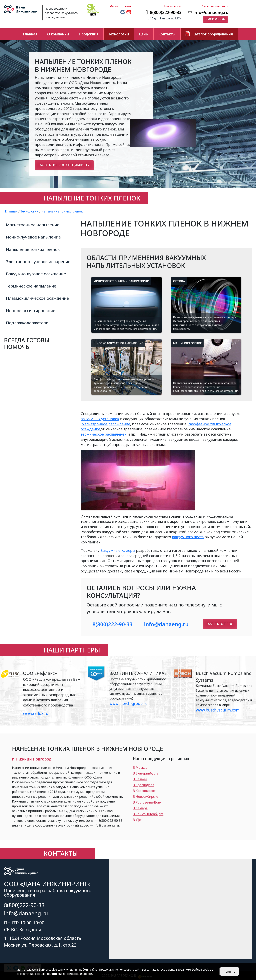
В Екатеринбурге (146, 773)
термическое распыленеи (104, 434)
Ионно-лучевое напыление (33, 237)
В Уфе (137, 820)
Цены (144, 34)
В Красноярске (144, 791)
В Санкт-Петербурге (148, 814)
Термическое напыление (31, 286)
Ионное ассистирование (31, 311)
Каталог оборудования (213, 34)
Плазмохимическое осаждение (37, 298)
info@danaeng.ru (211, 12)
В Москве (140, 768)
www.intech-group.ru (128, 703)
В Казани (140, 779)
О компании (58, 34)
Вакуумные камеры (118, 550)
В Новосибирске (145, 797)
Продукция (89, 34)
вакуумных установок (100, 419)
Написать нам (216, 19)
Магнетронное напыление (33, 225)
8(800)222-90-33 (113, 624)
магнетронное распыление (106, 424)
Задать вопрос (220, 624)
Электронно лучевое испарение (38, 262)
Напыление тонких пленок (33, 249)
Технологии (119, 34)
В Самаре (140, 808)
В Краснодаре (143, 785)
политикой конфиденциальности (69, 974)
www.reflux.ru (36, 713)
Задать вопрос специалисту (64, 165)
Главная (30, 34)
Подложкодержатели (27, 323)
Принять (229, 971)
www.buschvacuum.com (218, 710)
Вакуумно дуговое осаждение (36, 274)
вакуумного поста (188, 537)
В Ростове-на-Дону (147, 802)
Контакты (167, 34)
